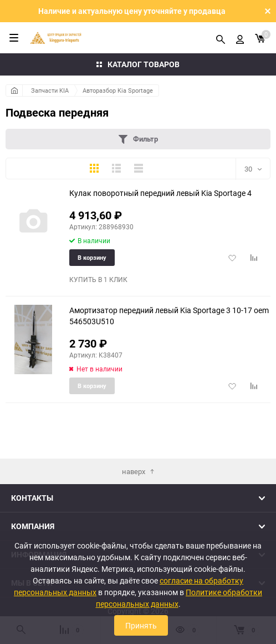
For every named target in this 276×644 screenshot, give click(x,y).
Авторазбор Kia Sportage (118, 90)
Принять (141, 625)
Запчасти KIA (50, 90)
